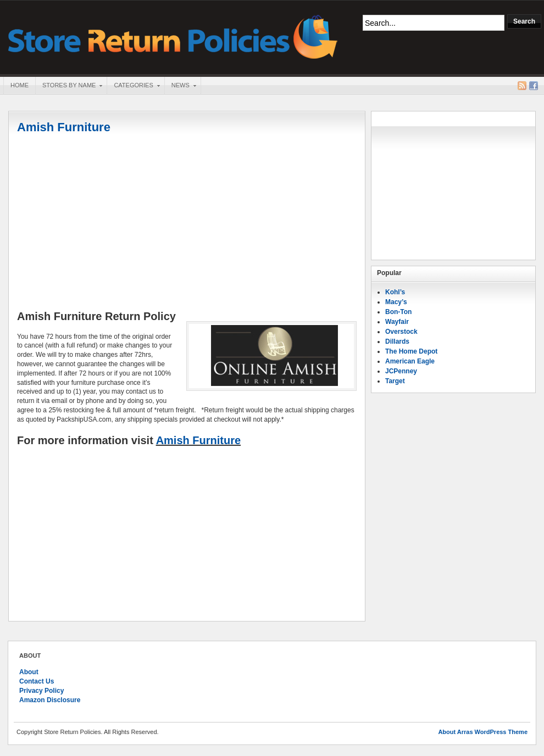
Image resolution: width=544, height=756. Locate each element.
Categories (133, 86)
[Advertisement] (187, 223)
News (180, 86)
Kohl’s (395, 292)
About (29, 672)
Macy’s (396, 302)
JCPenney (401, 371)
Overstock (401, 332)
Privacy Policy (41, 691)
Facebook (534, 86)
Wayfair (397, 322)
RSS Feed (522, 86)
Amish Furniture (64, 127)
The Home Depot (411, 351)
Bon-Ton (398, 312)
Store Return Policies (173, 36)
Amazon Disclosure (50, 700)
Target (395, 381)
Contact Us (37, 681)
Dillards (397, 341)
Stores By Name (69, 86)
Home (20, 85)
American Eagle (410, 361)
